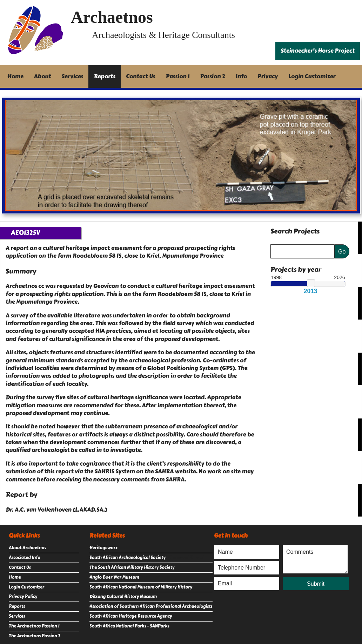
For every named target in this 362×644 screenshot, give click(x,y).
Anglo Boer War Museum (114, 577)
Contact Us (141, 76)
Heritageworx (103, 548)
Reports (105, 76)
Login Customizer (312, 76)
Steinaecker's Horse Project (318, 51)
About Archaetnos (27, 548)
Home (15, 76)
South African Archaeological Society (128, 558)
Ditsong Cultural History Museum (123, 597)
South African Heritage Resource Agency (131, 616)
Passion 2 (212, 76)
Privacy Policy (23, 597)
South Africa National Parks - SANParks (129, 626)
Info (242, 76)
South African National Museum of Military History (141, 587)
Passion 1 (178, 76)
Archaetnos (112, 17)
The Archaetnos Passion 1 (34, 626)
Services (73, 76)
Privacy (268, 76)
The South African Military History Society (132, 567)
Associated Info (25, 558)
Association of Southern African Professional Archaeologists (151, 606)
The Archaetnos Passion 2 (35, 636)
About (43, 76)
